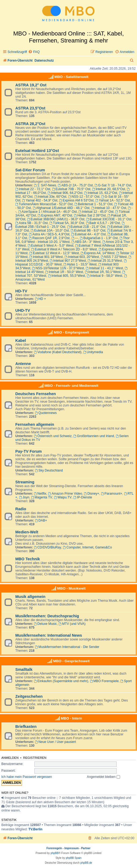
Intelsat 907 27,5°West (68, 261)
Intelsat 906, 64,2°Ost (65, 193)
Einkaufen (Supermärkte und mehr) (61, 681)
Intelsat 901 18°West (46, 257)
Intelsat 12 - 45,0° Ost (96, 212)
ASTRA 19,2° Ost (31, 85)
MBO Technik (28, 559)
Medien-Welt (27, 532)
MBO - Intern (71, 718)
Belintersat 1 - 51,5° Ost (93, 204)
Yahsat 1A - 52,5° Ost (113, 200)
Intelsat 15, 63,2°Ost (101, 193)
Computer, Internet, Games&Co (88, 547)
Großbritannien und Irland (94, 436)
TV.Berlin (35, 829)
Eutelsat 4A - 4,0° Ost (89, 234)
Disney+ (91, 494)
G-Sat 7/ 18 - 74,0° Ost (113, 185)
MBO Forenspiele (104, 681)
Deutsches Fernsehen (36, 394)
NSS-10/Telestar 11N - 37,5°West (58, 268)
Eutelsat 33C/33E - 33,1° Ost (109, 219)
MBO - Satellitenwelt (71, 77)
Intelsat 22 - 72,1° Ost (33, 189)
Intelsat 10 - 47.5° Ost (109, 208)
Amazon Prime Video (65, 494)
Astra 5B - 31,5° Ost (32, 223)
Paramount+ (112, 494)
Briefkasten (26, 727)
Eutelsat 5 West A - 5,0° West (51, 246)
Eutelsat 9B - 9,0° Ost (88, 231)
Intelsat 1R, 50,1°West (103, 272)
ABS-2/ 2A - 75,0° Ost (75, 185)
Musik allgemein (30, 597)
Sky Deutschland (49, 470)
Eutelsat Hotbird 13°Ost (37, 151)
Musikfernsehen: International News (49, 635)
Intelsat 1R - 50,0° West (64, 272)
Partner (86, 848)
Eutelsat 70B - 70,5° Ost (71, 189)
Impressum (72, 848)
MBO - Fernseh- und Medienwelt (71, 386)
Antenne (23, 364)
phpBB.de (86, 863)
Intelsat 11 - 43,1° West (104, 268)
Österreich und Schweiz (53, 436)
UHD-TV (23, 310)
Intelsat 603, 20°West (82, 257)
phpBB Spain (74, 858)
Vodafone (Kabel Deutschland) (58, 352)
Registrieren (35, 758)
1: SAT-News (45, 185)
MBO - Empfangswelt (71, 332)
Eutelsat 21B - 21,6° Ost (86, 227)
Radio (21, 509)
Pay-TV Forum (28, 451)
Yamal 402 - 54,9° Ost (40, 200)
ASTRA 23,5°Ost (30, 108)
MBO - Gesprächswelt (71, 661)
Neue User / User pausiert (55, 742)
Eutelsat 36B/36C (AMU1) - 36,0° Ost (56, 219)
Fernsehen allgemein (35, 424)
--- (75, 238)
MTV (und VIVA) (72, 624)
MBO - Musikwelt (71, 588)
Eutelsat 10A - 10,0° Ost (50, 231)
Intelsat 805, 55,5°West (67, 276)
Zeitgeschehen (29, 696)
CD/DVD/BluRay (48, 547)
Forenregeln (54, 848)
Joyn (24, 497)
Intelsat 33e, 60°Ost (50, 197)
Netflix (40, 494)
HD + (40, 299)
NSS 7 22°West (114, 257)
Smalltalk (24, 669)
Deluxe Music (45, 624)
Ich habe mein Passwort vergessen (27, 777)
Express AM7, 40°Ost (55, 215)
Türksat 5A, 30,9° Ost (67, 223)
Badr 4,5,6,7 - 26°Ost (103, 223)
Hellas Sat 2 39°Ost (90, 215)
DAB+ (41, 520)
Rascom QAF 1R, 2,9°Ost (49, 238)
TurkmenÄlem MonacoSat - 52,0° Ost (44, 204)
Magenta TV (42, 497)
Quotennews (46, 413)
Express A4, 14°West (98, 253)
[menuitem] (34, 52)
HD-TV (21, 291)
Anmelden (10, 758)
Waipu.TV (63, 497)
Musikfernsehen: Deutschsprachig (47, 616)
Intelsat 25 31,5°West (105, 261)
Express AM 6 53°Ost (76, 200)
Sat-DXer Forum (30, 170)
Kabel (21, 341)
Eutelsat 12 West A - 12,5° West (54, 253)
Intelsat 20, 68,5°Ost (109, 189)
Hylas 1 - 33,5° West (80, 264)
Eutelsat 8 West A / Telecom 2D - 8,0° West (64, 249)
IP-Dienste (83, 497)
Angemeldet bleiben (103, 777)
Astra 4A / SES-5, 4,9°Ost (49, 234)
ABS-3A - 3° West (86, 242)
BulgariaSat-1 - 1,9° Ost (99, 238)
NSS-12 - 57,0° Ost (84, 197)
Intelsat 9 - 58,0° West (104, 276)
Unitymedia (93, 352)
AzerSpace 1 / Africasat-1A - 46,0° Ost (48, 212)
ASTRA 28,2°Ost (30, 124)
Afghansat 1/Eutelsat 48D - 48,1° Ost (61, 208)
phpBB (55, 853)
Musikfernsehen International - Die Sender (67, 647)
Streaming (25, 482)
